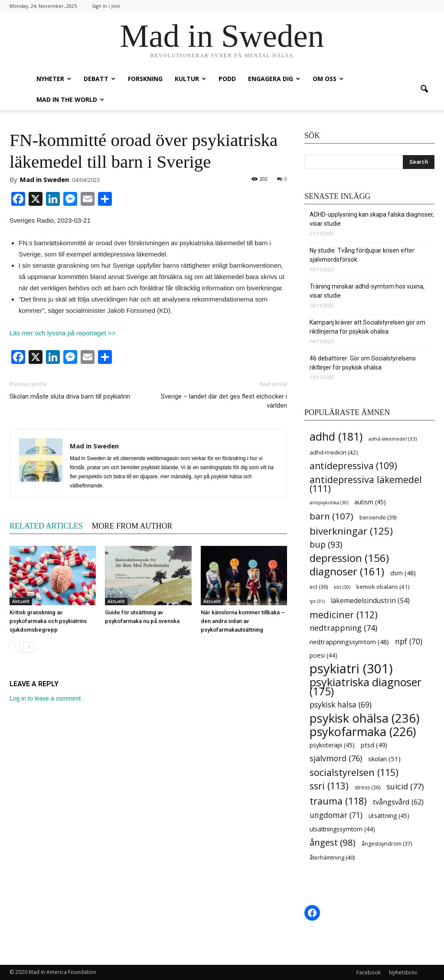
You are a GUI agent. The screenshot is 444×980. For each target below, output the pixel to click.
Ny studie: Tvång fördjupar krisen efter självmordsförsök (362, 255)
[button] (424, 89)
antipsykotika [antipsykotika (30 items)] (329, 503)
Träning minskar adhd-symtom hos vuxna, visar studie (367, 291)
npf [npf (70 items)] (409, 641)
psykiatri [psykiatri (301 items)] (351, 669)
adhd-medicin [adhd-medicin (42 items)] (334, 452)
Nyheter (54, 79)
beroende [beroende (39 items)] (378, 517)
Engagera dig (274, 79)
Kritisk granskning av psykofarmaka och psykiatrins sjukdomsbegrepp (48, 621)
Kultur (190, 79)
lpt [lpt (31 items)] (317, 601)
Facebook (369, 972)
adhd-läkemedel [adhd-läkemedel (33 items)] (393, 439)
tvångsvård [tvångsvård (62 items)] (398, 802)
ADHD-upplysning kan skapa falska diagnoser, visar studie (372, 219)
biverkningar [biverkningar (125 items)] (351, 531)
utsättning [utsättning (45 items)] (389, 816)
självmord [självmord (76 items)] (336, 758)
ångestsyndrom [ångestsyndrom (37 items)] (387, 844)
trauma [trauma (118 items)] (338, 801)
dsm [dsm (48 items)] (403, 573)
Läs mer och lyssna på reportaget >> (62, 333)
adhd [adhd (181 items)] (336, 436)
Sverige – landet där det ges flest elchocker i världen (224, 401)
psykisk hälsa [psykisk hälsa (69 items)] (341, 705)
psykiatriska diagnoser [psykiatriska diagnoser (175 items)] (366, 687)
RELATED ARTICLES (46, 526)
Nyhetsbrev (403, 972)
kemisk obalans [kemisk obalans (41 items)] (383, 587)
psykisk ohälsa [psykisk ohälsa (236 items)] (364, 718)
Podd (227, 79)
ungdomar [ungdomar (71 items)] (336, 815)
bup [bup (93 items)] (326, 544)
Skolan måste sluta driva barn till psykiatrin (70, 396)
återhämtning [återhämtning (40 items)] (332, 857)
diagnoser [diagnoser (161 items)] (347, 571)
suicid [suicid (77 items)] (405, 787)
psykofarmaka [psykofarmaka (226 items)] (363, 732)
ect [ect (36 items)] (319, 587)
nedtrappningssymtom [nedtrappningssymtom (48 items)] (349, 642)
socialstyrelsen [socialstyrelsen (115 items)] (354, 772)
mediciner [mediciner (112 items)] (344, 615)
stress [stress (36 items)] (367, 787)
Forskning (145, 79)
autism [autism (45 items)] (370, 502)
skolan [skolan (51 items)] (384, 759)
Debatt (100, 79)
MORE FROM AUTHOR (132, 526)
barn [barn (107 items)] (331, 516)
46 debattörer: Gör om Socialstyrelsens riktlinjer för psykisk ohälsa (363, 363)
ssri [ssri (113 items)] (329, 786)
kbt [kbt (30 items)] (342, 587)
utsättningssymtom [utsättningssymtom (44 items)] (342, 829)
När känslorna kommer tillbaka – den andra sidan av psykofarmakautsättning (243, 621)
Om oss (328, 79)
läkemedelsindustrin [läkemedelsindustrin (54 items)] (370, 601)
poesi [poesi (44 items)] (323, 655)
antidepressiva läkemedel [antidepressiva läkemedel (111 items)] (366, 484)
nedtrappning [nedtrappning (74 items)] (343, 628)
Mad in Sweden (44, 179)
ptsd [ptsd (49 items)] (374, 745)
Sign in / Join (106, 6)
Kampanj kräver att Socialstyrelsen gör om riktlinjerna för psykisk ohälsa (367, 327)
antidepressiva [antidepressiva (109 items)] (353, 466)
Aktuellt (21, 601)
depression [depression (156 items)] (349, 558)
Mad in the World (70, 99)
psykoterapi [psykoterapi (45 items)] (332, 745)
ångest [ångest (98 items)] (333, 842)
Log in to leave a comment (45, 698)
